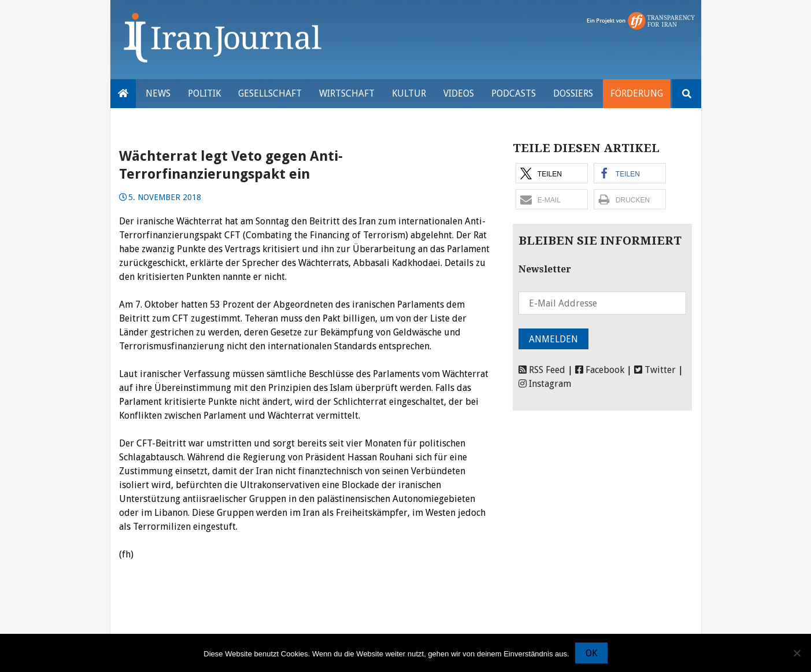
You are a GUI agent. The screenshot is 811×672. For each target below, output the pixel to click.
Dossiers (573, 93)
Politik (204, 93)
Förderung (637, 93)
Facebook (600, 370)
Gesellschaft (270, 93)
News (158, 93)
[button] (552, 173)
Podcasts (514, 93)
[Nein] (797, 653)
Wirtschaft (347, 93)
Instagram (545, 384)
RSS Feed (542, 370)
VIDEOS (459, 93)
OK (591, 653)
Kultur (409, 93)
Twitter (655, 370)
